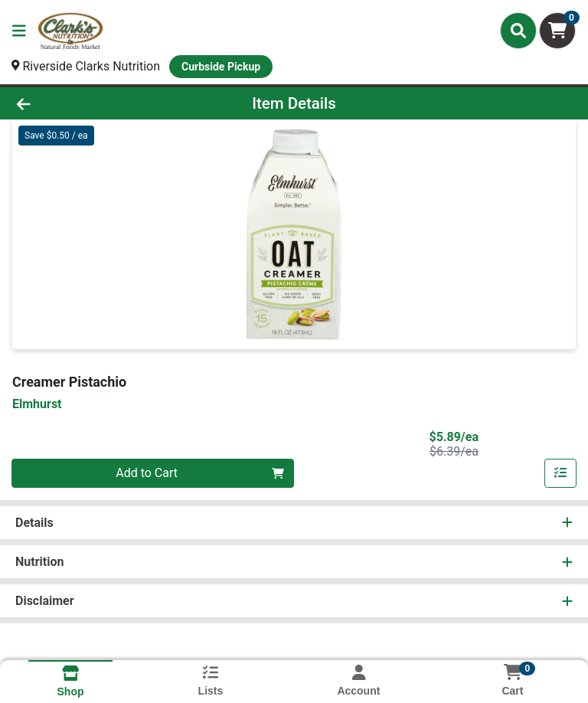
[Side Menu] (19, 31)
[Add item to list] (560, 473)
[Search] (518, 31)
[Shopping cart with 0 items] (557, 31)
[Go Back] (83, 103)
